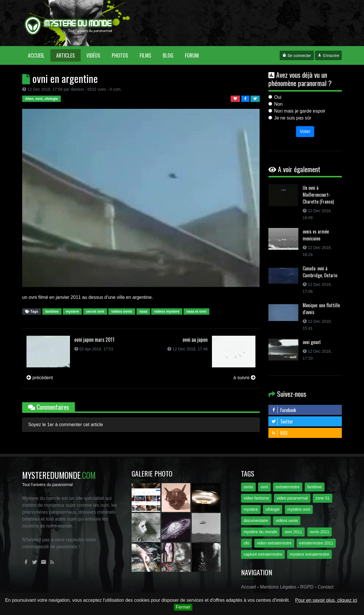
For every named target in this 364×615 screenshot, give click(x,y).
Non (278, 104)
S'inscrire (328, 56)
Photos (120, 55)
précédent (40, 378)
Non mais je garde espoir (300, 111)
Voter (305, 131)
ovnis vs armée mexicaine (316, 235)
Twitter (282, 422)
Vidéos (93, 55)
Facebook (284, 410)
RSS (279, 433)
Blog (168, 55)
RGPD (307, 587)
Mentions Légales (278, 587)
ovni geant (312, 342)
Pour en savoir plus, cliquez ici (326, 600)
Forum (192, 55)
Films (145, 55)
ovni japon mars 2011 (94, 339)
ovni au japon (195, 339)
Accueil (39, 55)
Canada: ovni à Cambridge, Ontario (320, 272)
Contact (326, 587)
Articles (66, 55)
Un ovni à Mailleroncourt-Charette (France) (318, 195)
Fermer (183, 607)
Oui (278, 97)
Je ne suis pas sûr (293, 118)
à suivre (244, 378)
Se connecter (297, 56)
